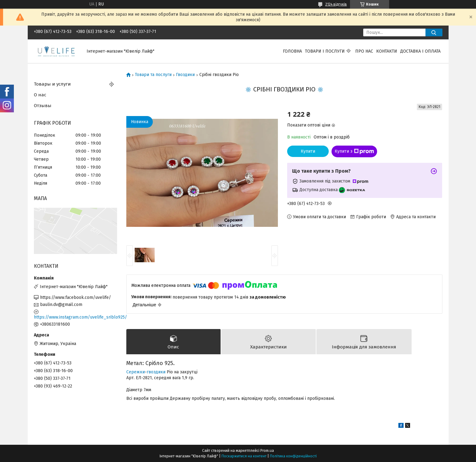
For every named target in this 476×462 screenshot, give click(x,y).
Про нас (364, 51)
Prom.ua (267, 451)
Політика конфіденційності (293, 456)
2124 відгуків (336, 4)
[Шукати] (434, 32)
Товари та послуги (153, 75)
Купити (308, 151)
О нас (40, 95)
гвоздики (156, 372)
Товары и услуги (52, 84)
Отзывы (43, 106)
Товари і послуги (325, 51)
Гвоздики (185, 75)
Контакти (387, 51)
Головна (292, 51)
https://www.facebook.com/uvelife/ (75, 297)
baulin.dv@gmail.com (61, 305)
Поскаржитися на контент (244, 456)
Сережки (136, 372)
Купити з (354, 151)
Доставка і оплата (420, 51)
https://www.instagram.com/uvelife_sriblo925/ (75, 317)
